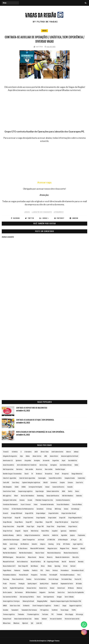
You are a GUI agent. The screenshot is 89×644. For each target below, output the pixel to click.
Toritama (45, 614)
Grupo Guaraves (28, 518)
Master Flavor (40, 553)
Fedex (36, 505)
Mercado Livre (21, 557)
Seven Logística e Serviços (11, 601)
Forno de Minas (77, 505)
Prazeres (13, 584)
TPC (52, 614)
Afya (21, 456)
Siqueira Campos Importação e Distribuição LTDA (66, 601)
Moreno (42, 557)
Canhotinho (81, 478)
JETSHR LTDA (51, 540)
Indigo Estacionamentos (32, 535)
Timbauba (21, 614)
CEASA (17, 487)
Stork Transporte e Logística (42, 606)
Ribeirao (79, 588)
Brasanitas (49, 474)
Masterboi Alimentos (54, 553)
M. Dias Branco (23, 548)
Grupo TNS (40, 526)
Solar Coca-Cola (15, 606)
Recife (5, 588)
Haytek (26, 531)
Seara (39, 597)
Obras (43, 566)
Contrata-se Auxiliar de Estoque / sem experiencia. (35, 420)
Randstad (55, 584)
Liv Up (58, 544)
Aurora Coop (43, 465)
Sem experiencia (49, 597)
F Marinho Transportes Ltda (44, 500)
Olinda (50, 566)
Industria (46, 535)
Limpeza (43, 544)
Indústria (55, 535)
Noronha (81, 562)
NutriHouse (34, 566)
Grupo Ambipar (41, 513)
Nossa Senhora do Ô (9, 566)
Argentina (56, 461)
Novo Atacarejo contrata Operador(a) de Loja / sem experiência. (40, 432)
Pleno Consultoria (18, 579)
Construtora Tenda (9, 491)
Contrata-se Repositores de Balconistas (32, 408)
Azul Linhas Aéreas (66, 465)
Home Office (45, 531)
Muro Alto (76, 557)
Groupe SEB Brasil (17, 513)
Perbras (55, 570)
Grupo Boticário (53, 513)
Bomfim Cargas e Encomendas (12, 474)
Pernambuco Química (10, 575)
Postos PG (78, 579)
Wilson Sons (7, 623)
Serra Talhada (69, 597)
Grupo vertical (8, 531)
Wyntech (25, 623)
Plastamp (6, 579)
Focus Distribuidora (63, 505)
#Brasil (27, 212)
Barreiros (19, 469)
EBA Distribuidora (68, 496)
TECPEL (74, 610)
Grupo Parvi (75, 522)
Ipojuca (72, 535)
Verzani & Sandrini (56, 619)
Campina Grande (70, 478)
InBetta (19, 535)
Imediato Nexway (8, 535)
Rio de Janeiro (7, 592)
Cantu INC (6, 483)
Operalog (57, 566)
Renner (52, 588)
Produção (22, 584)
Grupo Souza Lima (8, 526)
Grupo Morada (7, 522)
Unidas (37, 619)
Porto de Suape (54, 579)
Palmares (17, 570)
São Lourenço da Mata (27, 597)
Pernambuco (65, 570)
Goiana (66, 509)
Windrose (16, 623)
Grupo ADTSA (29, 513)
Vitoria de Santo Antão (72, 619)
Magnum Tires (65, 548)
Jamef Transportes (29, 540)
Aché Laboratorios (57, 452)
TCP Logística (44, 610)
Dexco (77, 491)
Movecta (50, 557)
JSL (81, 540)
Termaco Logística (9, 614)
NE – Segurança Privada (51, 562)
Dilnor (16, 496)
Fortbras (6, 509)
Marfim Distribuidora (10, 553)
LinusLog (51, 544)
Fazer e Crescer (26, 505)
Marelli (83, 548)
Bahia (76, 465)
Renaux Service (32, 588)
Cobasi (47, 487)
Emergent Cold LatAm (10, 500)
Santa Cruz (61, 592)
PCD (42, 570)
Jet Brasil (41, 540)
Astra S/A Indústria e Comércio (27, 465)
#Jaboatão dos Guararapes (42, 212)
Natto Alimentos (22, 562)
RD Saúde (79, 584)
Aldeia (28, 456)
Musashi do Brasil (9, 562)
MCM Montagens (8, 557)
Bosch (27, 474)
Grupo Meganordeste (75, 518)
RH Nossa (71, 588)
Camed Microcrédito (55, 478)
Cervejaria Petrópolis (35, 487)
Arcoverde (46, 461)
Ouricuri (73, 566)
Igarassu (64, 531)
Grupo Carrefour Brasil (69, 513)
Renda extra (43, 588)
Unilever (44, 619)
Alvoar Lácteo (37, 456)
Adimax (76, 452)
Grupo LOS (62, 518)
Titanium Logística (33, 614)
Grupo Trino (50, 526)
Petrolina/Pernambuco (67, 575)
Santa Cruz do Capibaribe (76, 592)
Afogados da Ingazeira (10, 456)
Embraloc (79, 496)
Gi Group (49, 509)
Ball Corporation (8, 469)
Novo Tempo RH (23, 566)
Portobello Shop (67, 579)
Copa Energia (40, 491)
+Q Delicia (15, 452)
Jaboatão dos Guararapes (11, 540)
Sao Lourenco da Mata (10, 597)
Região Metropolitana (17, 588)
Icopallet (55, 531)
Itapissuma (81, 535)
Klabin (5, 544)
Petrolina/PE (53, 575)
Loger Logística (78, 544)
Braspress (65, 474)
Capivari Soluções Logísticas (31, 483)
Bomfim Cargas (60, 469)
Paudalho (26, 570)
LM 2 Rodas (67, 544)
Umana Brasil (7, 619)
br (32, 474)
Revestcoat (61, 588)
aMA (46, 456)
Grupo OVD (49, 522)
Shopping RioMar (42, 601)
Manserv (75, 548)
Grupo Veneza (73, 526)
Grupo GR (18, 518)
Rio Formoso (19, 592)
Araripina (37, 461)
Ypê (32, 623)
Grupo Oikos (39, 522)
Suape (64, 606)
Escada (30, 500)
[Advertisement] (44, 112)
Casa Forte (79, 483)
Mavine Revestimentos (71, 553)
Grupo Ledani (52, 518)
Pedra (48, 570)
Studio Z (57, 606)
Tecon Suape (64, 610)
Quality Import (32, 584)
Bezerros (39, 469)
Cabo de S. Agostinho (10, 478)
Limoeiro (34, 544)
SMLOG (5, 606)
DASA (64, 491)
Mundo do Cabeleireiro (62, 557)
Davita (70, 491)
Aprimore (19, 461)
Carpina (62, 483)
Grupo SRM (20, 526)
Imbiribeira (73, 531)
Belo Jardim (29, 469)
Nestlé (64, 562)
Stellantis (26, 606)
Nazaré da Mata (36, 562)
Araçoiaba (28, 461)
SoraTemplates (42, 641)
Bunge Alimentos (77, 474)
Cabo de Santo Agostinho (27, 478)
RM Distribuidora (31, 592)
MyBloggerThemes (54, 641)
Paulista (35, 570)
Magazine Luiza (52, 548)
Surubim (6, 610)
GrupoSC (18, 531)
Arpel (64, 461)
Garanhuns (40, 509)
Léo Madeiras (25, 544)
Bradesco (39, 474)
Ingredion (64, 535)
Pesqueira (34, 575)
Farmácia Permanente (63, 500)
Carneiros (54, 483)
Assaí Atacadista (8, 465)
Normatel (72, 562)
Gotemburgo (75, 509)
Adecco (69, 452)
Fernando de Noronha (47, 505)
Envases (22, 500)
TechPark (55, 610)
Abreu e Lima (45, 452)
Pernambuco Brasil (78, 570)
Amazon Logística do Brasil (70, 456)
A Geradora (28, 452)
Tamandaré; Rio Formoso (29, 610)
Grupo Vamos (61, 526)
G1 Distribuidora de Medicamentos (23, 509)
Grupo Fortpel (7, 518)
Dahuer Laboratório (53, 491)
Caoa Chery (16, 483)
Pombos (29, 579)
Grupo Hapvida (41, 518)
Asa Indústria (73, 461)
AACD (36, 452)
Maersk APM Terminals (37, 548)
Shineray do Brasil (28, 601)
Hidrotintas (35, 531)
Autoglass (54, 465)
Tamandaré (15, 610)
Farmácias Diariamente (10, 505)
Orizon (65, 566)
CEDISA (24, 487)
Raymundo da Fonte (67, 584)
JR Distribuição (63, 540)
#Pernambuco (59, 212)
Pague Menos (7, 570)
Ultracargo (80, 614)
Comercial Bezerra (58, 487)
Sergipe (59, 597)
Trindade (59, 614)
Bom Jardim (49, 469)
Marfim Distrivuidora (26, 553)
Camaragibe (42, 478)
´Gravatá (6, 452)
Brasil (44, 31)
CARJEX (45, 483)
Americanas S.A (8, 461)
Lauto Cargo (14, 544)
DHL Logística (7, 496)
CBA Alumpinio (7, 487)
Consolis (70, 487)
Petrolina (43, 575)
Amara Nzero (54, 456)
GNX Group (58, 509)
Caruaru (70, 483)
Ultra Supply (69, 614)
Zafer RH (39, 623)
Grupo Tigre (30, 526)
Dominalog (40, 496)
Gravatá (6, 513)
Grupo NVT (29, 522)
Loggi (5, 548)
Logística (12, 548)
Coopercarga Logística (25, 491)
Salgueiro (42, 592)
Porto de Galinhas (40, 579)
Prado (5, 584)
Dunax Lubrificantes (53, 496)
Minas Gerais (32, 557)
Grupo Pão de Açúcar (62, 522)
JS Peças (74, 540)
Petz (79, 575)
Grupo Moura (19, 522)
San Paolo (52, 592)
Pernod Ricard (24, 575)
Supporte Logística (75, 606)
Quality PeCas (44, 584)
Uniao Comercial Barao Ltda (23, 619)
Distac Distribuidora (28, 496)
